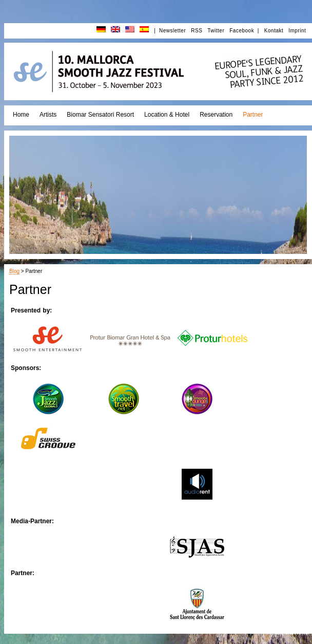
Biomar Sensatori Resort (100, 115)
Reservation (216, 115)
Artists (48, 115)
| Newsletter (170, 31)
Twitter (216, 31)
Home (21, 115)
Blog (14, 271)
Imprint (297, 31)
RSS (197, 31)
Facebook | (244, 31)
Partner (253, 115)
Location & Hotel (167, 115)
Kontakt (274, 31)
